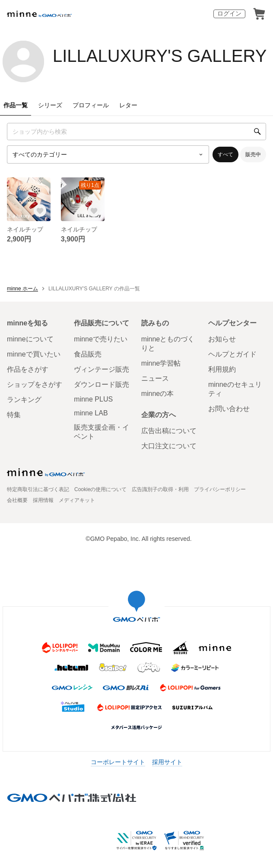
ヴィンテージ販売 (102, 369)
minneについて (30, 339)
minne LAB (91, 413)
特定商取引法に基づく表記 (38, 489)
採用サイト (167, 762)
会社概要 (17, 500)
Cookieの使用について (100, 489)
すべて (225, 154)
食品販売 (88, 354)
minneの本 (158, 394)
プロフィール (91, 105)
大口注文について (169, 446)
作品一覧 (16, 105)
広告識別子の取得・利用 (160, 489)
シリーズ (50, 105)
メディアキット (77, 500)
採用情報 (43, 500)
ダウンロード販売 (102, 384)
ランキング (24, 400)
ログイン (229, 13)
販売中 (253, 154)
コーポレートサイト (118, 762)
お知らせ (222, 339)
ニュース (155, 378)
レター (128, 105)
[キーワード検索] (136, 132)
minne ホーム (22, 289)
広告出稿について (169, 431)
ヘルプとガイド (232, 354)
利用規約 (222, 369)
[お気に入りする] (40, 211)
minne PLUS (93, 399)
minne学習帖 (161, 363)
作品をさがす (28, 369)
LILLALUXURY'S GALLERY (160, 56)
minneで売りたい (101, 339)
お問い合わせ (229, 409)
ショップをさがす (35, 384)
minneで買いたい (34, 354)
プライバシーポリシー (220, 489)
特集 (14, 415)
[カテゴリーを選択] (108, 154)
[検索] (257, 132)
